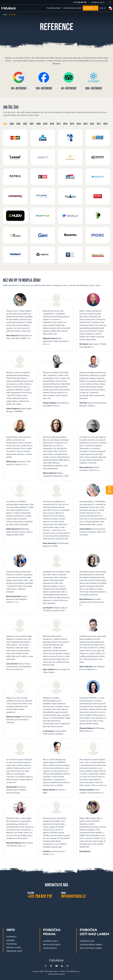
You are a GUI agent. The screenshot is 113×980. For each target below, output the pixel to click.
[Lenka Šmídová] (93, 517)
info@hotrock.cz (98, 2)
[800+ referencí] (94, 82)
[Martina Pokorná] (57, 450)
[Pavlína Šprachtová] (20, 585)
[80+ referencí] (19, 82)
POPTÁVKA (109, 492)
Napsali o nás (14, 947)
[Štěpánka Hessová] (57, 322)
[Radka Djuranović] (20, 517)
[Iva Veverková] (57, 709)
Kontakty (11, 937)
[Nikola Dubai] (20, 450)
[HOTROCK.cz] (9, 8)
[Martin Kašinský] (93, 648)
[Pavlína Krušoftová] (93, 770)
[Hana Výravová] (20, 322)
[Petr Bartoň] (93, 322)
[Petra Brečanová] (93, 585)
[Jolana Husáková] (20, 385)
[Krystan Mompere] (57, 385)
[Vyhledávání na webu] (110, 2)
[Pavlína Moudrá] (57, 770)
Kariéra (11, 940)
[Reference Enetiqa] (20, 709)
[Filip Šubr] (93, 385)
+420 (80, 2)
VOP (46, 971)
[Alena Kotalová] (57, 648)
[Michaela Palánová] (93, 709)
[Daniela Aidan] (20, 770)
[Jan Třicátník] (57, 585)
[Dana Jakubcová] (93, 450)
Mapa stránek (53, 971)
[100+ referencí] (44, 82)
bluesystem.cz (60, 974)
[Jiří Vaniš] (57, 830)
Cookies (35, 971)
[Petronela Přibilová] (20, 830)
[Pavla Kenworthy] (57, 517)
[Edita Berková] (93, 830)
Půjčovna (12, 944)
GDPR (41, 971)
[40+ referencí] (69, 82)
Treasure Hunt (14, 951)
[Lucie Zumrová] (20, 648)
